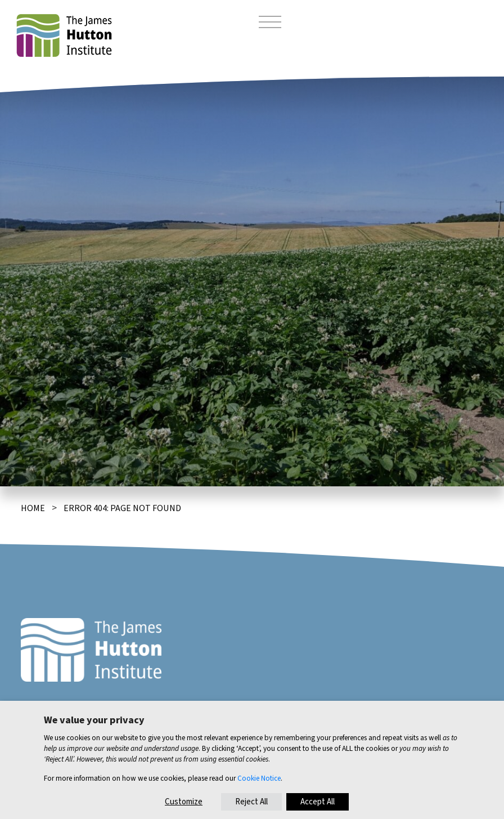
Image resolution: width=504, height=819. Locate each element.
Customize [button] (184, 802)
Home (33, 508)
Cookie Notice (259, 778)
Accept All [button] (318, 802)
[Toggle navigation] (270, 24)
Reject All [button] (251, 802)
